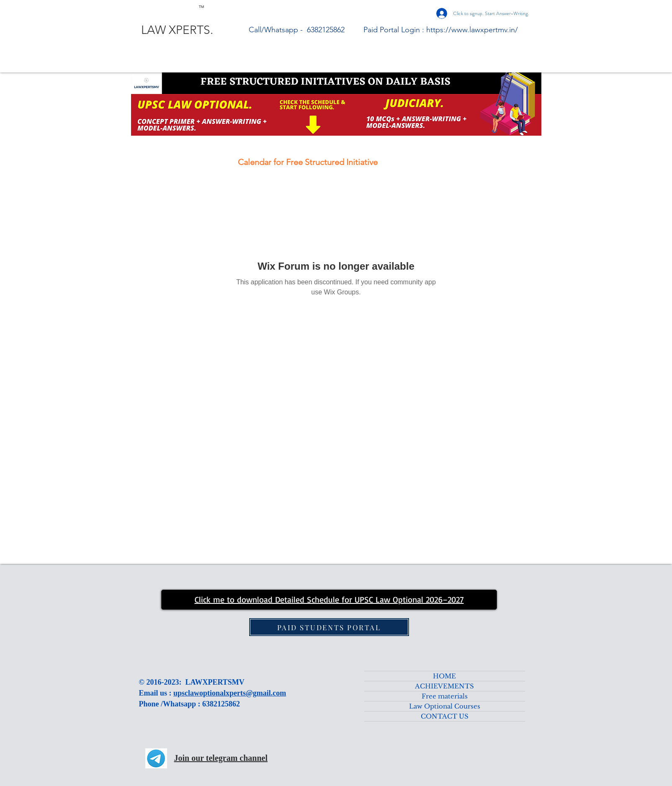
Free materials (445, 696)
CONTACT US (445, 716)
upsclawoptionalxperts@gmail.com (230, 693)
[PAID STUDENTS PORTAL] (329, 627)
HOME (444, 676)
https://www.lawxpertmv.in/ (472, 30)
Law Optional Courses (445, 706)
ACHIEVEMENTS (444, 686)
